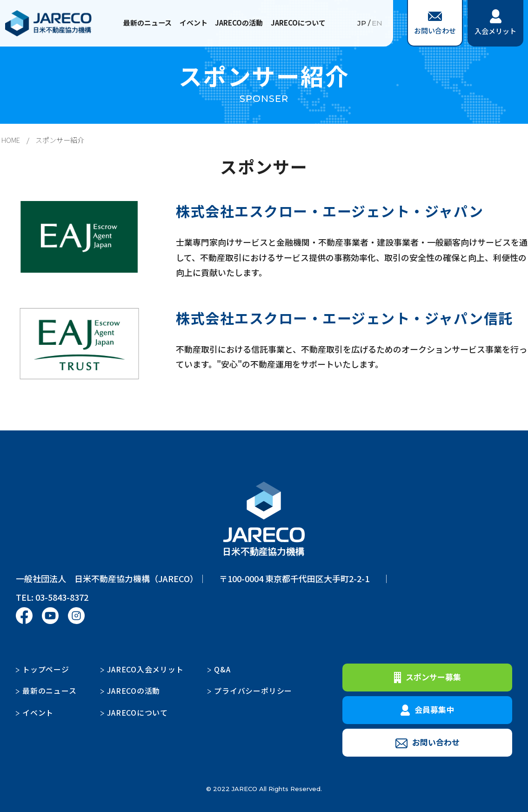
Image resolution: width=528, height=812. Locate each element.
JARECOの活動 (239, 23)
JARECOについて (298, 23)
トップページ (46, 669)
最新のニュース (148, 23)
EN (377, 23)
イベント (194, 23)
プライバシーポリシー (253, 690)
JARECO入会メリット (146, 669)
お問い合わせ (435, 23)
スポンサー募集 (428, 677)
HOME (11, 140)
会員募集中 (427, 709)
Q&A (222, 669)
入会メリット (495, 23)
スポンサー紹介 (60, 140)
